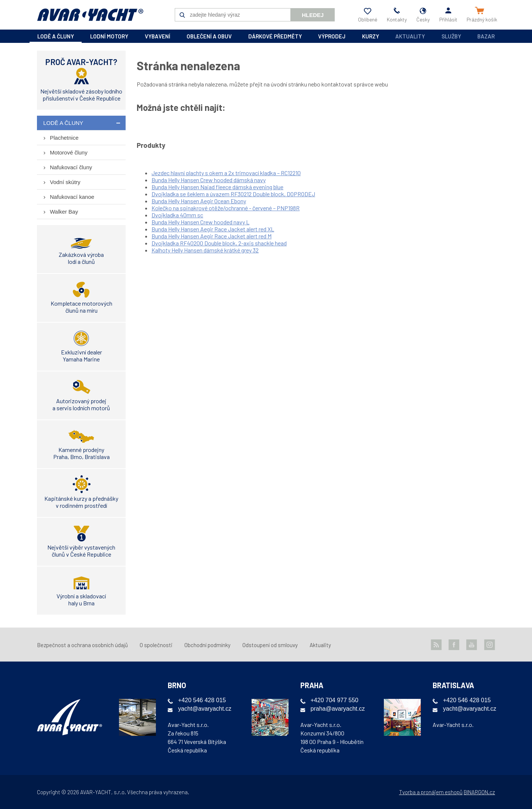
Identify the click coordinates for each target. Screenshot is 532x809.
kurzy (371, 36)
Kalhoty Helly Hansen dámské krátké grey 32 (205, 250)
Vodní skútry (65, 182)
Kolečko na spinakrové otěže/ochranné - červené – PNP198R (226, 208)
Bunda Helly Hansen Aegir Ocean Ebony (199, 201)
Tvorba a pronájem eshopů (431, 792)
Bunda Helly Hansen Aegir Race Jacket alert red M (212, 236)
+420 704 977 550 (335, 700)
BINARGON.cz (479, 792)
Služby (451, 36)
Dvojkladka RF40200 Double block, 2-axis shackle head (219, 243)
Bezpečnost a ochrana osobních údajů (82, 645)
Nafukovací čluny (71, 167)
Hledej (313, 15)
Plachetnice (64, 138)
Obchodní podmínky (207, 645)
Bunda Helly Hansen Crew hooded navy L (200, 222)
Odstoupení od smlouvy (270, 645)
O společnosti (156, 645)
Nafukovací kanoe (72, 197)
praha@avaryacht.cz (338, 709)
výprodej (332, 36)
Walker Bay (64, 212)
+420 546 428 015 (202, 700)
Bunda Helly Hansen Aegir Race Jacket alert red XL (213, 229)
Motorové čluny (69, 152)
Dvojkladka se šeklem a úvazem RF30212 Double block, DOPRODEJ (233, 194)
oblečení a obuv (209, 36)
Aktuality (410, 36)
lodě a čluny (56, 36)
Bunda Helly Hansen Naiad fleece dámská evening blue (217, 187)
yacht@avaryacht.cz (205, 709)
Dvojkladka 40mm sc (177, 215)
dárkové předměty (275, 36)
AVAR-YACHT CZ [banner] (90, 15)
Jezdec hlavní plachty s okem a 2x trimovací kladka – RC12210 (226, 173)
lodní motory (109, 36)
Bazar (486, 36)
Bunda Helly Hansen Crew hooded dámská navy (209, 180)
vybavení (158, 36)
